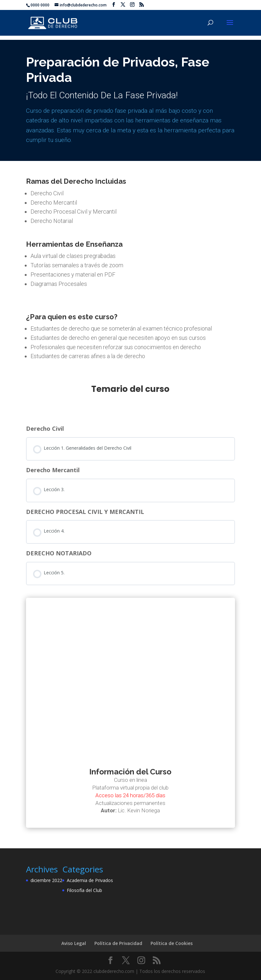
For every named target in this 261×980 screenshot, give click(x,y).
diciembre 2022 (46, 880)
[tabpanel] (130, 442)
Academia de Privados (90, 880)
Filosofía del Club (84, 890)
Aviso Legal (74, 943)
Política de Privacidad (118, 943)
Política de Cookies (172, 943)
